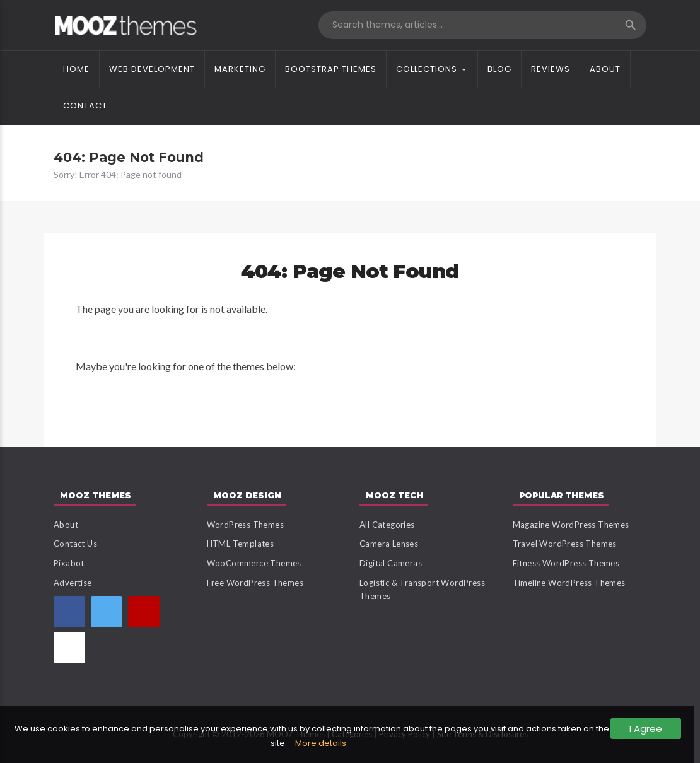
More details (321, 743)
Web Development (152, 69)
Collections (427, 69)
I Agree (646, 729)
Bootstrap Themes (331, 69)
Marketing (240, 69)
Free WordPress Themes (255, 583)
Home (76, 69)
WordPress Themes (245, 525)
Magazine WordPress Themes (571, 525)
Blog (499, 69)
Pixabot (69, 563)
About (605, 69)
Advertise (73, 583)
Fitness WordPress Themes (566, 563)
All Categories (387, 525)
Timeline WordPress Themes (569, 583)
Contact (85, 106)
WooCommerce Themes (254, 563)
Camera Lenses (389, 544)
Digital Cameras (391, 563)
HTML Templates (241, 544)
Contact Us (75, 544)
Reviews (551, 69)
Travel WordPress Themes (565, 544)
